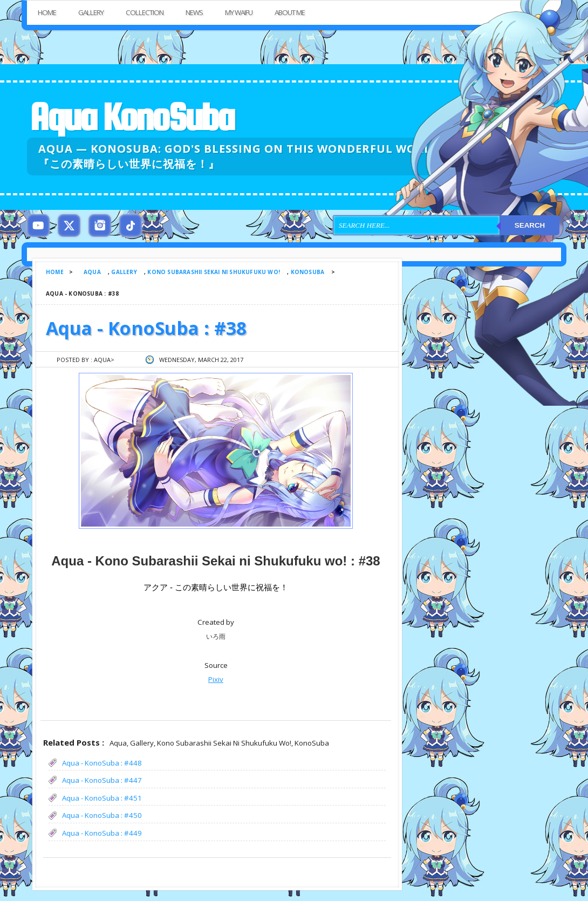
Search (530, 225)
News (194, 12)
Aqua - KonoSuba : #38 (146, 328)
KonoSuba (308, 272)
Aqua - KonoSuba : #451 (102, 798)
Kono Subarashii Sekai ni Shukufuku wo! (214, 272)
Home (47, 12)
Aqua (92, 272)
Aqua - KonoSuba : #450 (102, 815)
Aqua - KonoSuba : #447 (102, 780)
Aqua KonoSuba (132, 117)
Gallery (91, 12)
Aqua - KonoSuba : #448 (102, 763)
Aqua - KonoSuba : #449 (102, 833)
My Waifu (239, 12)
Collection (145, 12)
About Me (290, 12)
